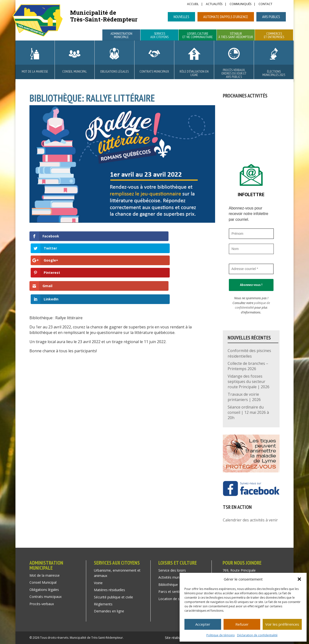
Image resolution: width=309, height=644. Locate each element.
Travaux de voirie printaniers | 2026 (244, 397)
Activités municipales (175, 577)
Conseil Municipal (75, 71)
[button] (299, 579)
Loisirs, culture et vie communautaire (198, 35)
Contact (265, 4)
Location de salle (172, 599)
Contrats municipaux (154, 71)
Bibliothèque (168, 585)
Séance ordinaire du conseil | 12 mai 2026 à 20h (248, 412)
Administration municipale (121, 35)
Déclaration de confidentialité (257, 635)
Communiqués (240, 4)
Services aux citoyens (159, 35)
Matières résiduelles (109, 590)
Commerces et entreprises (274, 35)
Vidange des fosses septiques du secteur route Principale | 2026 (249, 382)
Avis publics (271, 17)
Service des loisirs (172, 570)
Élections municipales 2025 (274, 73)
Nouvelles (181, 17)
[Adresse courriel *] (251, 269)
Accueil (193, 4)
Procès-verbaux (42, 604)
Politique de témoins (221, 635)
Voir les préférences (282, 624)
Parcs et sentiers (171, 592)
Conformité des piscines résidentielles (249, 353)
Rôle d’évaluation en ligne (194, 73)
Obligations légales (114, 71)
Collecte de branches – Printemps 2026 (248, 366)
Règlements (103, 604)
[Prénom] (251, 234)
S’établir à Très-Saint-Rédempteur (236, 35)
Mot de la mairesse (35, 71)
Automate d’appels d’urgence (226, 17)
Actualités (214, 4)
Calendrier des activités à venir (250, 520)
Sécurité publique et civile (113, 597)
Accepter (203, 624)
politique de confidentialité (252, 305)
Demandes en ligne (109, 611)
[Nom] (251, 249)
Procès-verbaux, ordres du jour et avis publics (234, 73)
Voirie (98, 583)
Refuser (242, 624)
